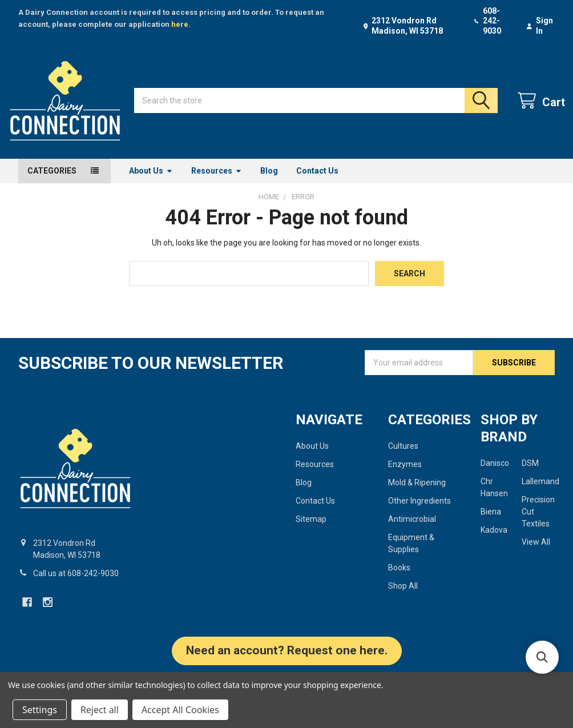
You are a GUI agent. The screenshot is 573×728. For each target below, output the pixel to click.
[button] (287, 667)
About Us (151, 181)
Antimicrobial (412, 530)
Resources (217, 181)
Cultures (403, 457)
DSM (530, 474)
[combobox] (316, 106)
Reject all (100, 710)
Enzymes (405, 475)
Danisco (495, 474)
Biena (491, 522)
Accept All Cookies (180, 710)
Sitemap (311, 530)
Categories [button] (52, 181)
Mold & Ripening (417, 493)
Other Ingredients (419, 512)
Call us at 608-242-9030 (76, 584)
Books (399, 578)
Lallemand (540, 492)
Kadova (494, 541)
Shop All (403, 597)
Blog (269, 181)
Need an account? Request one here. (287, 661)
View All (536, 553)
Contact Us (317, 181)
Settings (40, 710)
